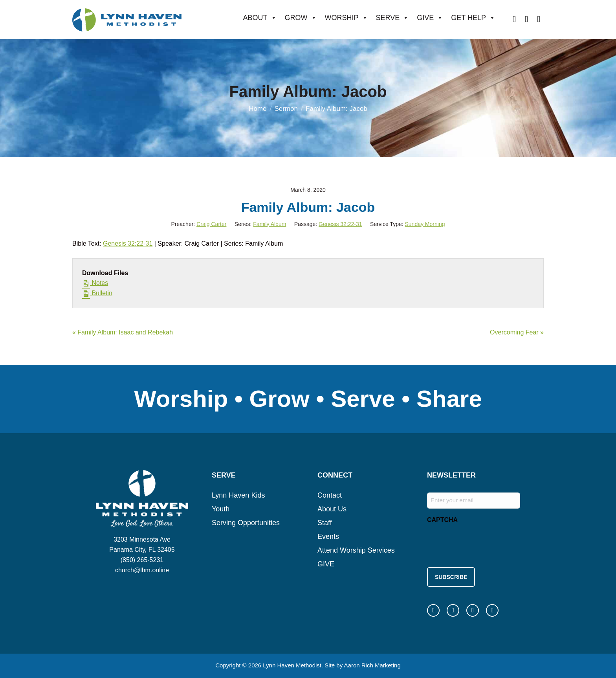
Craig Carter (211, 224)
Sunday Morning (425, 224)
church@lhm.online (142, 570)
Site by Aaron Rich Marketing (362, 662)
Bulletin (97, 292)
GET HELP (473, 18)
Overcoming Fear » (517, 332)
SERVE (393, 18)
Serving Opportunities (246, 523)
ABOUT (260, 18)
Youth (221, 509)
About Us (332, 509)
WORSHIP (346, 18)
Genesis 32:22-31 (340, 224)
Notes (95, 282)
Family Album (269, 224)
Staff (325, 523)
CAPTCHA (442, 520)
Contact (330, 495)
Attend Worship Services (356, 550)
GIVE (430, 18)
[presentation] (487, 543)
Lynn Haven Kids (238, 495)
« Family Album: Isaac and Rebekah (123, 332)
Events (328, 537)
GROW (301, 18)
